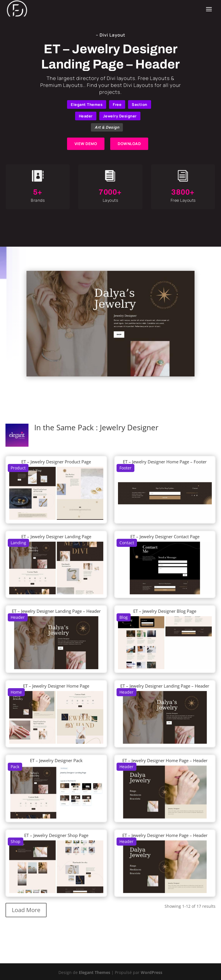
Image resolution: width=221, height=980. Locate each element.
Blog (124, 617)
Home (16, 692)
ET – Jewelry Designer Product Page (56, 462)
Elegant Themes (87, 104)
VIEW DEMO (86, 144)
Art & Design (107, 127)
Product (18, 468)
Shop (16, 841)
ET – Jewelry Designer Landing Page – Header (56, 611)
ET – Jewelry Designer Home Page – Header (165, 760)
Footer (125, 468)
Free (117, 104)
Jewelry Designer (120, 116)
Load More (26, 910)
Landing (18, 543)
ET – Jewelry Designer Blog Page (165, 611)
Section (140, 104)
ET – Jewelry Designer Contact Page (165, 536)
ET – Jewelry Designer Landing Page (56, 536)
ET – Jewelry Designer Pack (56, 760)
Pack (15, 767)
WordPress (152, 972)
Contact (127, 543)
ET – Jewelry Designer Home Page (56, 686)
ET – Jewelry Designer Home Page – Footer (165, 462)
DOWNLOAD (129, 144)
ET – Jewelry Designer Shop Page (56, 835)
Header (86, 116)
